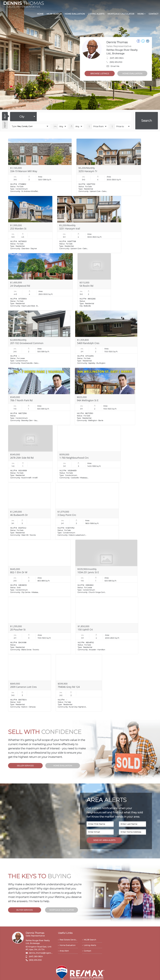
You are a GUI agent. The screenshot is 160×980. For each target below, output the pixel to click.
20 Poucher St (18, 629)
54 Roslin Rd (86, 286)
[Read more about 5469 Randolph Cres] (106, 339)
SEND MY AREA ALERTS (104, 840)
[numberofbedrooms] (60, 126)
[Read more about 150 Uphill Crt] (107, 626)
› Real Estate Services (68, 940)
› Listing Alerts (89, 945)
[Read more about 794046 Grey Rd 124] (79, 683)
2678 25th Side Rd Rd (22, 458)
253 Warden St (18, 229)
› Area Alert (63, 951)
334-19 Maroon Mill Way (24, 171)
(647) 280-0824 (117, 58)
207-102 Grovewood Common (27, 343)
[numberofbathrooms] (76, 126)
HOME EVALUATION (132, 74)
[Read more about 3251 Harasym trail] (89, 225)
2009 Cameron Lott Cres (23, 687)
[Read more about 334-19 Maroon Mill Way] (40, 167)
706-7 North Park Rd (21, 400)
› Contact (87, 951)
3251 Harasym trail (70, 229)
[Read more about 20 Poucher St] (40, 626)
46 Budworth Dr (19, 515)
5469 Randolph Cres (88, 343)
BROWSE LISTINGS (100, 74)
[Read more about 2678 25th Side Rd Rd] (30, 454)
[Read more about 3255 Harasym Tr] (109, 167)
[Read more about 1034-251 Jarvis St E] (106, 568)
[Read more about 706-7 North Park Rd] (39, 396)
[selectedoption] (23, 117)
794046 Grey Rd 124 (69, 687)
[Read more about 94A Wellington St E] (105, 396)
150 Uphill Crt (85, 629)
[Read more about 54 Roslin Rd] (94, 282)
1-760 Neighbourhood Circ (74, 458)
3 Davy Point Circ (67, 515)
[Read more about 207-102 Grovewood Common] (39, 339)
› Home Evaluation (67, 945)
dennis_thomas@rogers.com (42, 953)
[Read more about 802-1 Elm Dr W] (39, 568)
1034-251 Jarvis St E (88, 572)
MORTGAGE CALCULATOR (62, 910)
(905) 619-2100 (116, 62)
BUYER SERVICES (25, 910)
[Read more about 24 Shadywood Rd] (40, 282)
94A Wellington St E (88, 400)
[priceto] (97, 126)
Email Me (113, 66)
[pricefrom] (120, 126)
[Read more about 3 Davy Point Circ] (87, 511)
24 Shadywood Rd (20, 286)
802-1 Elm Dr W (19, 572)
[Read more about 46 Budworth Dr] (29, 511)
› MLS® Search (89, 940)
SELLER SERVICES (25, 766)
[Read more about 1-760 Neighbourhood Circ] (89, 454)
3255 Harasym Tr (88, 171)
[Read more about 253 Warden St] (30, 225)
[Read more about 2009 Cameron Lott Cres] (30, 683)
